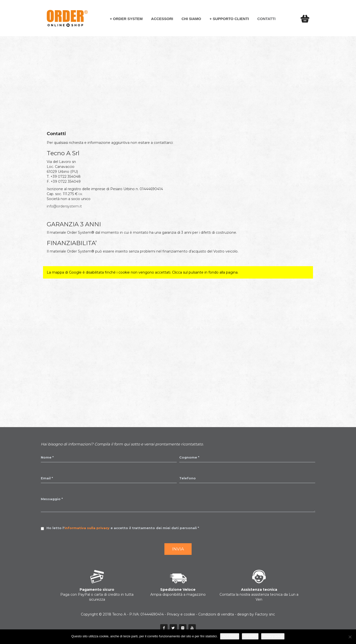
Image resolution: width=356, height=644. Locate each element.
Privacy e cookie (181, 614)
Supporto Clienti (231, 19)
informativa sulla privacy (87, 528)
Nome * (47, 457)
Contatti (267, 19)
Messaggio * (52, 499)
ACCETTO (230, 636)
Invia (178, 549)
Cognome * (189, 457)
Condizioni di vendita (216, 614)
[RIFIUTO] (350, 637)
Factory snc (265, 614)
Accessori (162, 19)
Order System (128, 19)
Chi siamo (191, 19)
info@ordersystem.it (64, 206)
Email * (47, 478)
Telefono (188, 478)
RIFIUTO (250, 636)
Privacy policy (273, 636)
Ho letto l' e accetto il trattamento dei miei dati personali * (123, 528)
